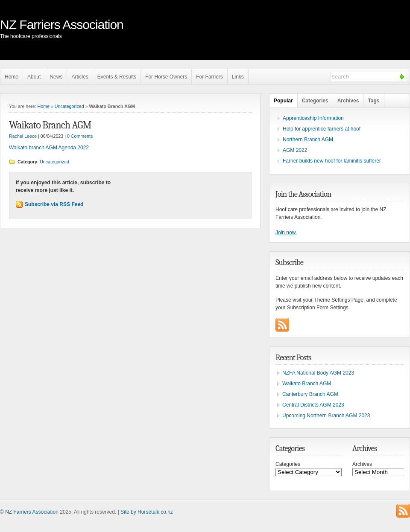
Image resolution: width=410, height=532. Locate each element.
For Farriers (209, 77)
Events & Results (117, 77)
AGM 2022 (295, 150)
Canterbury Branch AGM (310, 394)
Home (12, 77)
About (34, 77)
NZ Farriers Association (62, 25)
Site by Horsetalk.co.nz (147, 512)
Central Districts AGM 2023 (313, 405)
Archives (348, 101)
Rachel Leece (23, 136)
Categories (315, 101)
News (56, 77)
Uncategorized (69, 106)
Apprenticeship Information (313, 118)
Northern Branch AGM (308, 140)
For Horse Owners (166, 77)
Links (238, 77)
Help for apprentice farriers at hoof (322, 129)
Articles (80, 77)
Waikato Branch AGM (50, 125)
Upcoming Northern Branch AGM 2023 (326, 416)
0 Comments (80, 136)
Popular (283, 101)
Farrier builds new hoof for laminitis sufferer (332, 161)
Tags (373, 101)
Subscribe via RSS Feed (54, 204)
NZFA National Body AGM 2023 (318, 373)
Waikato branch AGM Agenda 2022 (49, 148)
